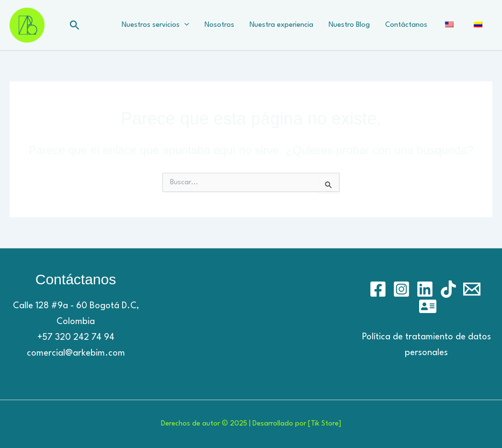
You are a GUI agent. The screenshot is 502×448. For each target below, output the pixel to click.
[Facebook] (378, 289)
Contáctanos (406, 25)
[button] (75, 25)
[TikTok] (448, 289)
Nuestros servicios (155, 25)
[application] (184, 25)
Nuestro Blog (349, 25)
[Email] (472, 289)
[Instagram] (401, 289)
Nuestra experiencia (281, 25)
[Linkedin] (425, 289)
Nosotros (219, 25)
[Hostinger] (428, 306)
